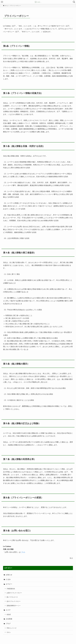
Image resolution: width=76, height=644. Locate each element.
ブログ (8, 624)
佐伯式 (9, 614)
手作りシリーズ (11, 628)
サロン (9, 632)
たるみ (8, 579)
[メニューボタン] (2, 2)
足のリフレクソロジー (14, 601)
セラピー (9, 584)
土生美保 (9, 619)
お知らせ (9, 575)
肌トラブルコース (12, 597)
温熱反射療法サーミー (14, 606)
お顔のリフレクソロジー (14, 593)
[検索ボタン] (74, 2)
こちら (23, 552)
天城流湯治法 (11, 589)
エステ (8, 610)
